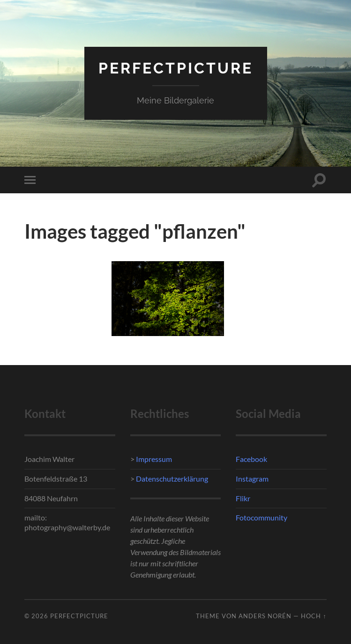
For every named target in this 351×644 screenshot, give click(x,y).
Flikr (243, 498)
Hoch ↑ (314, 616)
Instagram (252, 479)
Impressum (154, 459)
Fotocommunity (261, 517)
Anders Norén (265, 616)
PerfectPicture (176, 68)
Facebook (251, 459)
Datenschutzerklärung (171, 479)
